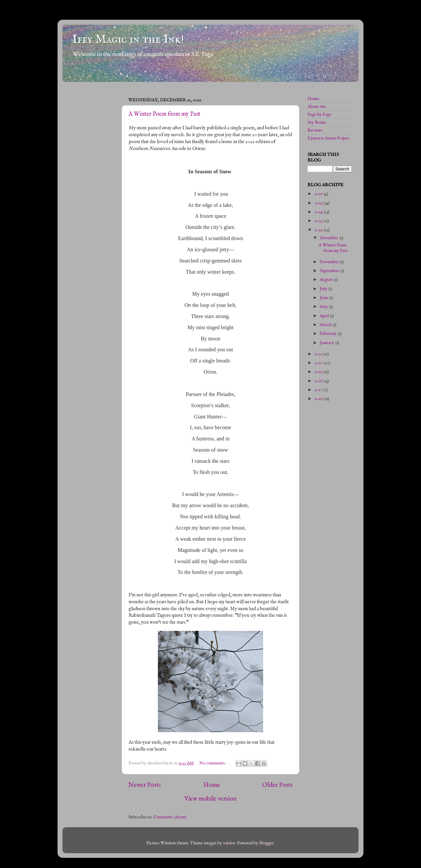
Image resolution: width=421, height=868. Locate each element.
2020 (319, 363)
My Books (317, 123)
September (330, 271)
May (324, 307)
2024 (319, 212)
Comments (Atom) (170, 817)
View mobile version (210, 799)
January (327, 343)
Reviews (315, 130)
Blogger (266, 843)
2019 (319, 372)
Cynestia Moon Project (329, 138)
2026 (319, 194)
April (325, 316)
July (324, 289)
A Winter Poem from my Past (164, 114)
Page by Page (319, 115)
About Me (317, 107)
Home (212, 785)
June (324, 298)
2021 (319, 354)
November (330, 262)
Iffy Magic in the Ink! (128, 39)
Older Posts (277, 785)
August (327, 280)
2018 (319, 381)
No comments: (213, 763)
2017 (319, 390)
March (326, 325)
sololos (229, 843)
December (330, 238)
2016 (319, 399)
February (329, 334)
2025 (319, 203)
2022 (319, 230)
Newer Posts (145, 785)
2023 (319, 221)
